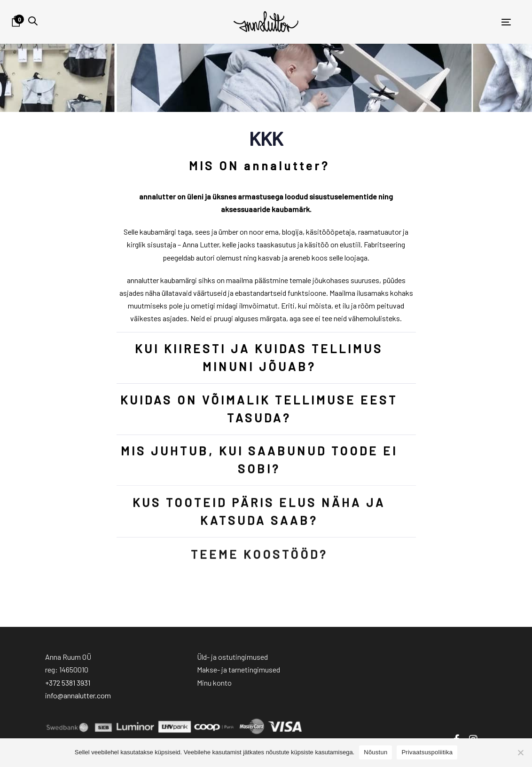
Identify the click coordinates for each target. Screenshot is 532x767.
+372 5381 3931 (68, 683)
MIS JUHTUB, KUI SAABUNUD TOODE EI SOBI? (259, 461)
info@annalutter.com (78, 695)
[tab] (266, 166)
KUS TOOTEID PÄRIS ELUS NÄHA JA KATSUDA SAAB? (259, 514)
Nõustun (376, 752)
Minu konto (214, 683)
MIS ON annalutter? (259, 166)
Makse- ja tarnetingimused (239, 669)
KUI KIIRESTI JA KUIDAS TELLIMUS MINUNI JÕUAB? (259, 358)
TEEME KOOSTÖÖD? (259, 560)
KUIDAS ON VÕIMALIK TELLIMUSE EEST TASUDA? (259, 409)
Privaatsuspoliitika (427, 752)
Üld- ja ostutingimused (232, 657)
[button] (33, 21)
